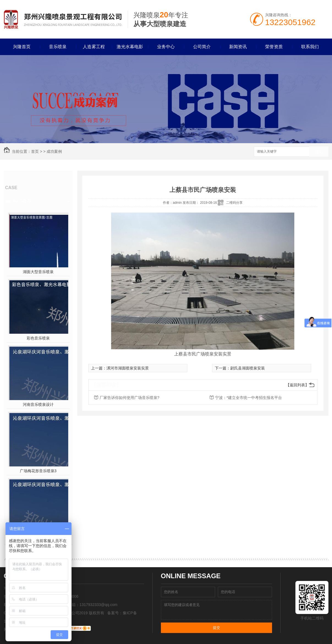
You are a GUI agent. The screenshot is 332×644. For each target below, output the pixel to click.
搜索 (319, 152)
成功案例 (54, 151)
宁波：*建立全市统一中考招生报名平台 (249, 398)
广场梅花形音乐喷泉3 (38, 471)
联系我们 (310, 47)
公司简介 (202, 47)
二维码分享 (234, 203)
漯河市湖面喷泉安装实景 (128, 368)
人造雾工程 (94, 47)
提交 (216, 628)
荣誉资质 (274, 47)
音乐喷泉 (58, 47)
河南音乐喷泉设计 (38, 404)
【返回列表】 (297, 385)
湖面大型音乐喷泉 (38, 272)
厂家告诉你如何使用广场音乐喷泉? (130, 398)
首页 (35, 151)
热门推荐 (22, 201)
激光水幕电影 (130, 47)
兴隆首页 (22, 47)
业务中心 (166, 47)
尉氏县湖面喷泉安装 (248, 368)
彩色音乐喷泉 (38, 338)
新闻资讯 (238, 47)
